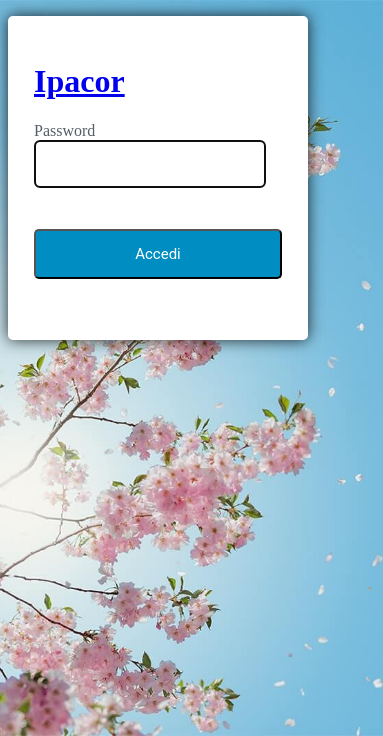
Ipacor (79, 81)
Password (64, 130)
